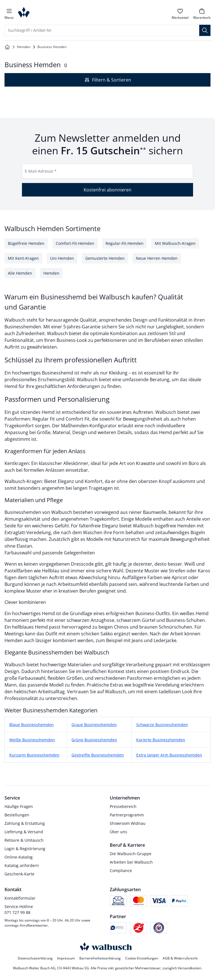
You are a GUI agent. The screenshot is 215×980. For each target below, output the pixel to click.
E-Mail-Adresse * (41, 171)
